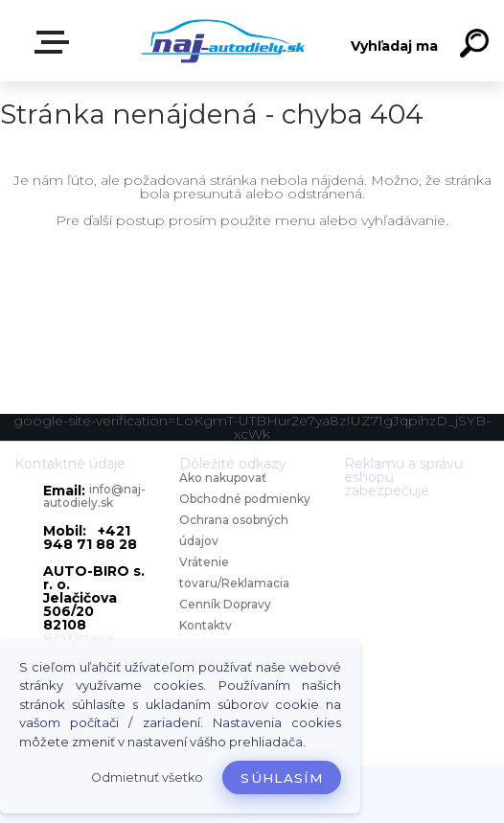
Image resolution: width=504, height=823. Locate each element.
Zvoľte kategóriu (56, 42)
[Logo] (224, 41)
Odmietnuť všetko (147, 777)
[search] (477, 46)
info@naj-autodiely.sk (94, 496)
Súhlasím (282, 778)
